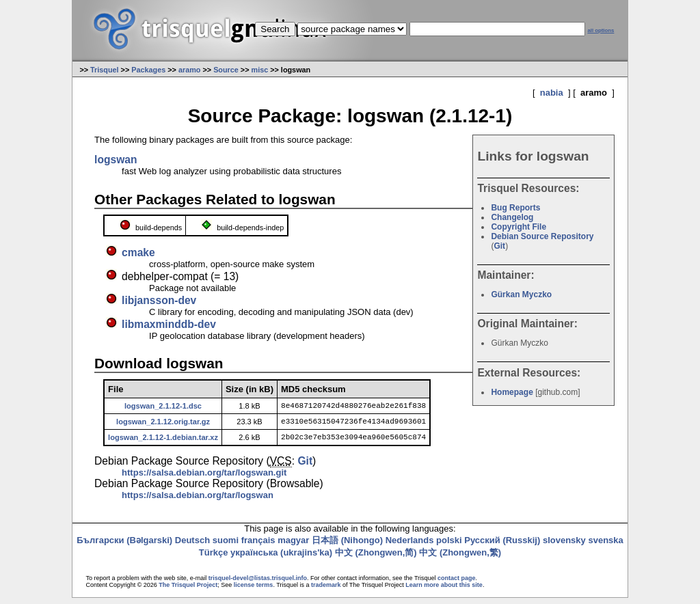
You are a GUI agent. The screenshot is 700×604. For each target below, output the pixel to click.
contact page (457, 584)
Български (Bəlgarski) (124, 546)
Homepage (512, 392)
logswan (116, 160)
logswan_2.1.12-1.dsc (163, 407)
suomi (226, 546)
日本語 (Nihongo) (347, 546)
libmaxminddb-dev (169, 324)
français (258, 546)
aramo (190, 70)
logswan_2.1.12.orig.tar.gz (163, 424)
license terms (254, 591)
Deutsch (192, 546)
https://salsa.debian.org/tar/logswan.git (204, 479)
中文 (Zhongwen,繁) (460, 559)
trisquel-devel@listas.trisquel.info (258, 584)
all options (601, 30)
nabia (552, 93)
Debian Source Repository (542, 236)
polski (449, 546)
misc (260, 70)
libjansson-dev (159, 300)
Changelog (512, 217)
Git (499, 246)
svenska (605, 546)
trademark (326, 591)
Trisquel (105, 70)
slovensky (564, 546)
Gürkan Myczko (521, 294)
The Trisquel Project (188, 591)
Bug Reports (515, 208)
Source (226, 70)
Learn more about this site (444, 591)
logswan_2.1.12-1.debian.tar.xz (163, 442)
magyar (293, 546)
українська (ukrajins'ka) (281, 559)
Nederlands (410, 546)
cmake (138, 252)
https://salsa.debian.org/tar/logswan (198, 501)
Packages (148, 70)
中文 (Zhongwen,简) (376, 559)
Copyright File (519, 227)
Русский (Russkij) (502, 546)
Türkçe (214, 559)
